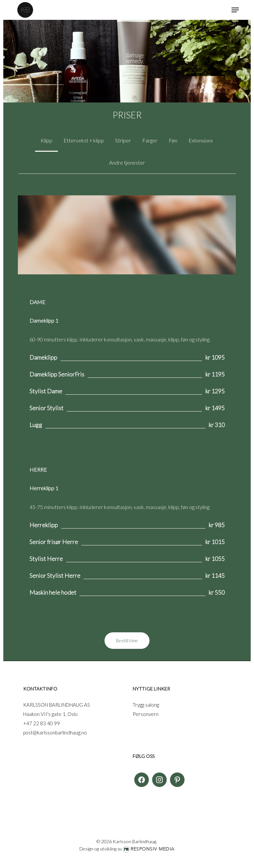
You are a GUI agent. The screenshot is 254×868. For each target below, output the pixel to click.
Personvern (146, 714)
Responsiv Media (153, 849)
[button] (235, 10)
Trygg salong (146, 705)
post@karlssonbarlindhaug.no (55, 732)
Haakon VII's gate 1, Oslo (50, 714)
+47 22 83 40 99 (42, 723)
